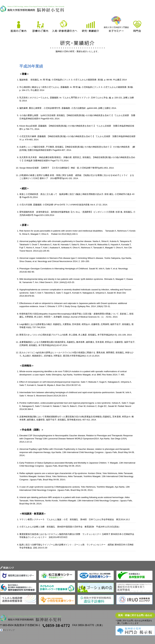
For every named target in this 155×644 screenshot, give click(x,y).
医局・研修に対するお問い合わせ (135, 615)
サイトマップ (9, 630)
